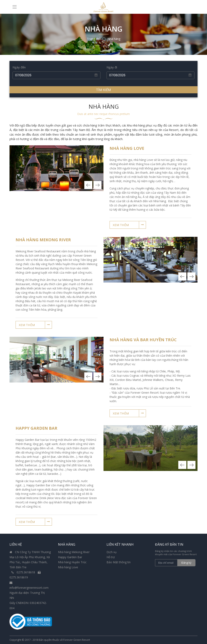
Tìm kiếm (103, 90)
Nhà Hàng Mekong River (43, 240)
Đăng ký (187, 563)
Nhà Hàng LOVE (127, 148)
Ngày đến (19, 67)
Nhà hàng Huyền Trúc (72, 562)
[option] (57, 168)
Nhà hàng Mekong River (74, 552)
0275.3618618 (24, 572)
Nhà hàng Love (68, 567)
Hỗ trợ (111, 557)
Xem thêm (121, 225)
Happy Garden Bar (36, 428)
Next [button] (97, 185)
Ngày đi (112, 67)
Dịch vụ (112, 552)
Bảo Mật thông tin (119, 562)
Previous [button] (88, 185)
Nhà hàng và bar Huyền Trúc (143, 340)
